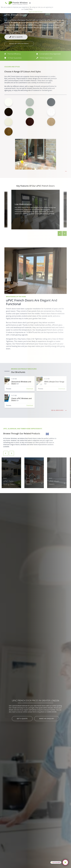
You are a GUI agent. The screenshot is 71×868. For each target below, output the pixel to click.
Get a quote (17, 37)
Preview (9, 389)
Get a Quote (22, 719)
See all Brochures (57, 410)
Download (30, 389)
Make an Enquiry (47, 719)
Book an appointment (19, 44)
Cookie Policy (28, 9)
